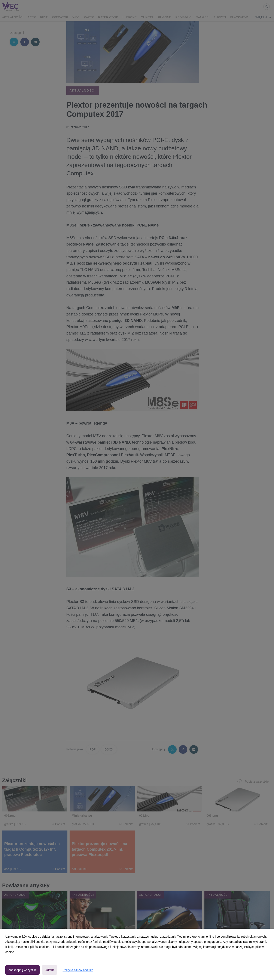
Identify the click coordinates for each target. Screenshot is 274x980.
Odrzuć (50, 970)
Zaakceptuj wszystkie (22, 970)
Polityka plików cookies (78, 970)
